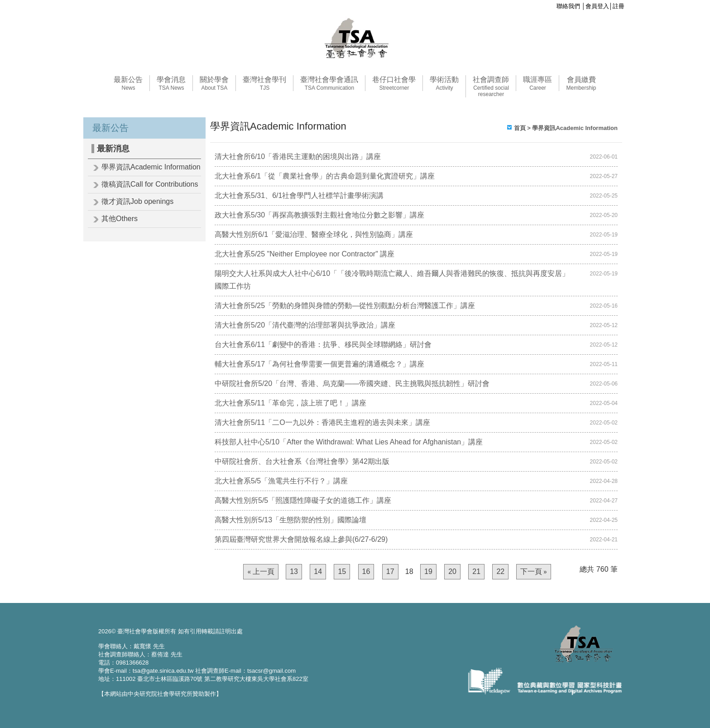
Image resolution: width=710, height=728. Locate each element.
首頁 (520, 128)
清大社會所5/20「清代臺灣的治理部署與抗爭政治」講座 (305, 325)
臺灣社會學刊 (264, 83)
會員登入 (597, 6)
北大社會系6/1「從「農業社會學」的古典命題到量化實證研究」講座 (325, 176)
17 (390, 571)
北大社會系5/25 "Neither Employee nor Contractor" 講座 (305, 254)
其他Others (120, 219)
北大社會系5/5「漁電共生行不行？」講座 (281, 481)
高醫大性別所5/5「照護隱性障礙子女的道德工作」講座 (303, 500)
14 (318, 571)
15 (342, 571)
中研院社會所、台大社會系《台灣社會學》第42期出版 (302, 461)
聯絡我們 (568, 6)
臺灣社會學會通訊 (329, 83)
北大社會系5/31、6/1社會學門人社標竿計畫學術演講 (299, 195)
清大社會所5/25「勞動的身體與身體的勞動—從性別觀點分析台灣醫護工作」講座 (345, 306)
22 (500, 571)
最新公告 (128, 83)
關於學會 (214, 83)
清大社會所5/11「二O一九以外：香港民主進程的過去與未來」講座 (322, 422)
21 (476, 571)
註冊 (619, 6)
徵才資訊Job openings (137, 201)
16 (366, 571)
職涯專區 (537, 83)
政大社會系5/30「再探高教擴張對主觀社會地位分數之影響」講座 (319, 215)
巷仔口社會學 (394, 83)
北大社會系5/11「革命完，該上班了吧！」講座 (290, 403)
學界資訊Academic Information (151, 167)
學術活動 (444, 83)
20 (452, 571)
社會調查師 (491, 87)
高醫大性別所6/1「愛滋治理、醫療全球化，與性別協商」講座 (314, 234)
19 (428, 571)
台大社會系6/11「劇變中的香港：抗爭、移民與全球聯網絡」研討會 (323, 345)
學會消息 (171, 83)
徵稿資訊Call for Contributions (150, 184)
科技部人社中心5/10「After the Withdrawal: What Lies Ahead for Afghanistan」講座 (349, 442)
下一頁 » (534, 572)
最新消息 (113, 149)
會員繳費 (581, 83)
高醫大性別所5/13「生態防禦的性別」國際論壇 (290, 520)
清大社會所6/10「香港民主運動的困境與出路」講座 (298, 157)
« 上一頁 (261, 572)
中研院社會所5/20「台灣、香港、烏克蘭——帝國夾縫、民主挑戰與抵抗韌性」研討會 (352, 383)
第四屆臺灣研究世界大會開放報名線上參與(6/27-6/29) (301, 539)
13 (294, 571)
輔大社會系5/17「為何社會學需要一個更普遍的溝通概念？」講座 (319, 364)
